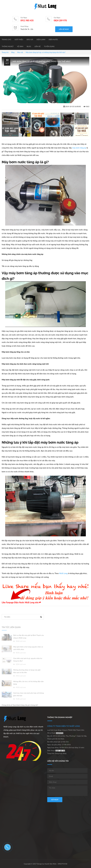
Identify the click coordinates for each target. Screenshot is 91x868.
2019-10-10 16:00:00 (72, 107)
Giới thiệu (19, 39)
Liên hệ (37, 46)
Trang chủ (6, 39)
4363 (86, 107)
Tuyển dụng (49, 46)
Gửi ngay (55, 800)
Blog (29, 46)
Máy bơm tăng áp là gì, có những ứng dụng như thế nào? (46, 52)
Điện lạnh (41, 39)
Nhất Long (63, 573)
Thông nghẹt (8, 46)
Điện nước (53, 39)
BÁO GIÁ (30, 39)
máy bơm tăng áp (79, 148)
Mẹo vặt (20, 52)
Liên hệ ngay (64, 29)
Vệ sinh (20, 46)
